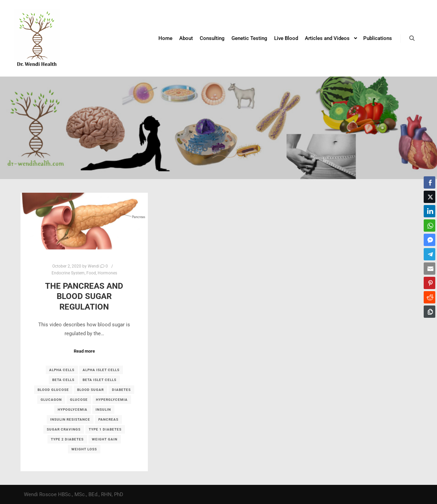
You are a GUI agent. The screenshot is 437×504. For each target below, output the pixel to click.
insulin (103, 410)
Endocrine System (68, 273)
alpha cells (62, 370)
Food (91, 273)
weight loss (84, 449)
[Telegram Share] (429, 254)
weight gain (105, 439)
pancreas (108, 419)
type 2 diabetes (67, 439)
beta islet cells (100, 380)
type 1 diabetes (105, 429)
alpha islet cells (101, 370)
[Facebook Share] (429, 182)
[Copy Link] (429, 312)
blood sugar (90, 390)
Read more (84, 351)
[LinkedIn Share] (429, 211)
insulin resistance (70, 419)
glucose (79, 400)
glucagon (51, 400)
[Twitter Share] (429, 197)
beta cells (63, 380)
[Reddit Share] (429, 297)
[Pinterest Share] (429, 283)
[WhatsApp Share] (429, 226)
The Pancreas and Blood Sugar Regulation (84, 296)
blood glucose (53, 390)
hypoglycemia (73, 410)
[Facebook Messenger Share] (429, 240)
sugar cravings (64, 429)
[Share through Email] (429, 269)
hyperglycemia (112, 400)
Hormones (107, 273)
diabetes (121, 390)
